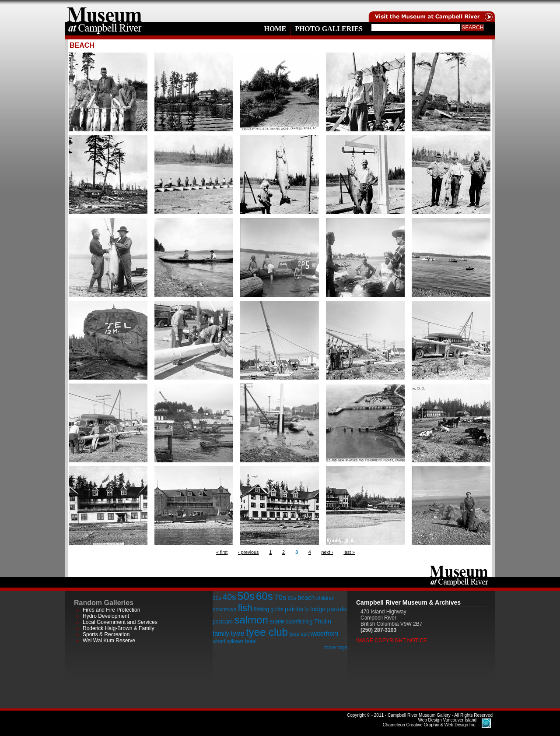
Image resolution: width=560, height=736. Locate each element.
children (325, 598)
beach (306, 598)
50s (246, 596)
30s (217, 598)
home (105, 11)
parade (337, 609)
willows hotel (242, 641)
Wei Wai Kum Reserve (109, 641)
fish (245, 608)
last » (349, 552)
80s (292, 598)
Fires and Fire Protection (111, 610)
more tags (336, 648)
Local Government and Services (120, 622)
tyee (238, 633)
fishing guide (268, 609)
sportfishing (299, 622)
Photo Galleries (329, 29)
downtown (224, 609)
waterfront (324, 634)
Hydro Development (106, 616)
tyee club (267, 632)
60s (264, 596)
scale (277, 621)
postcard (223, 622)
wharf (219, 641)
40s (229, 597)
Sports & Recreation (106, 634)
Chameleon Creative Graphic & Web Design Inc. (430, 722)
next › (327, 552)
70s (280, 597)
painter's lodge (305, 609)
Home (275, 29)
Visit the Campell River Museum (431, 11)
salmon (251, 620)
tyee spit (299, 634)
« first (222, 552)
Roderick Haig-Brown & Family (118, 628)
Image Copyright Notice (392, 641)
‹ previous (248, 552)
